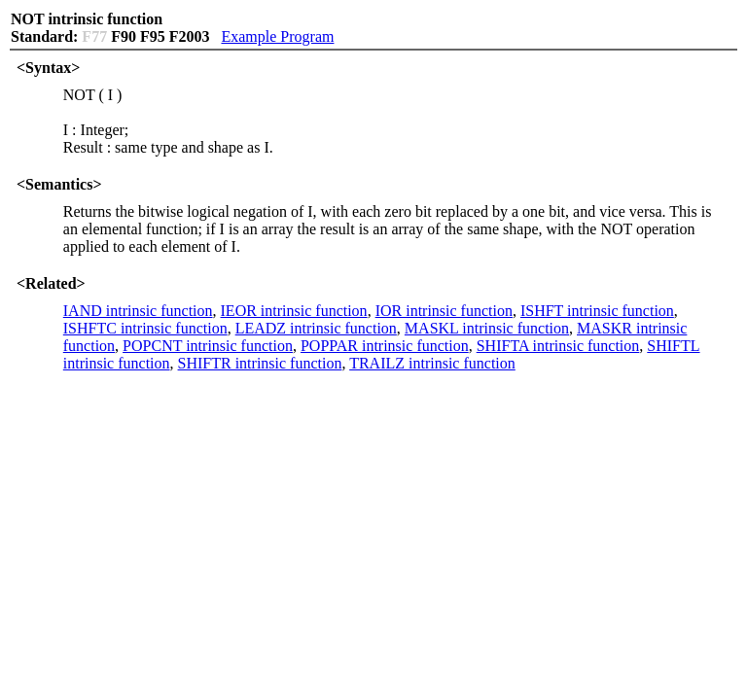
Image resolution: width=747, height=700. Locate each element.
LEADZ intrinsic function (316, 328)
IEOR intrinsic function (294, 311)
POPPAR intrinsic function (385, 346)
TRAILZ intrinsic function (432, 363)
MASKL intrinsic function (487, 328)
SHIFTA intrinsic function (558, 346)
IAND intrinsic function (138, 311)
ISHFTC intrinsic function (145, 328)
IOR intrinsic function (444, 311)
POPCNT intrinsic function (208, 346)
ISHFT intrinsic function (597, 311)
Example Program (277, 36)
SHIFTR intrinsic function (260, 363)
